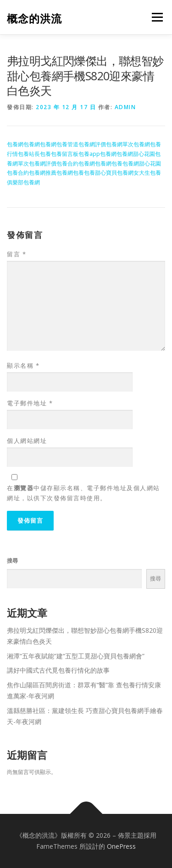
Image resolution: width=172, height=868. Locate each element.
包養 (45, 154)
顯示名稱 (23, 365)
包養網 (15, 144)
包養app (89, 154)
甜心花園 (144, 154)
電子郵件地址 (30, 403)
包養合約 (67, 163)
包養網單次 (120, 144)
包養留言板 (65, 154)
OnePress (121, 846)
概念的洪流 (34, 18)
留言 (17, 254)
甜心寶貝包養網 (114, 173)
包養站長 (29, 154)
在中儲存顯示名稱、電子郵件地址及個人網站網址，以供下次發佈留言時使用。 (83, 493)
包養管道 (67, 144)
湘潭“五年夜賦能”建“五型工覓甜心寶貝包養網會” (76, 656)
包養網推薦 (43, 173)
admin (125, 107)
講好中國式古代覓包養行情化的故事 (58, 670)
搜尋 (12, 561)
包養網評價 (92, 144)
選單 (156, 17)
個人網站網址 (27, 441)
